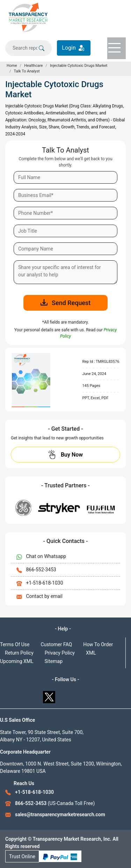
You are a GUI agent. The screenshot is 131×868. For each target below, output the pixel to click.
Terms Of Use (15, 644)
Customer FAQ (57, 644)
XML (91, 653)
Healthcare (33, 66)
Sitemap (54, 661)
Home (12, 66)
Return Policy (19, 653)
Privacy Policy (60, 653)
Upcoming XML (17, 661)
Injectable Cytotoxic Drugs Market (79, 66)
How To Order (98, 644)
